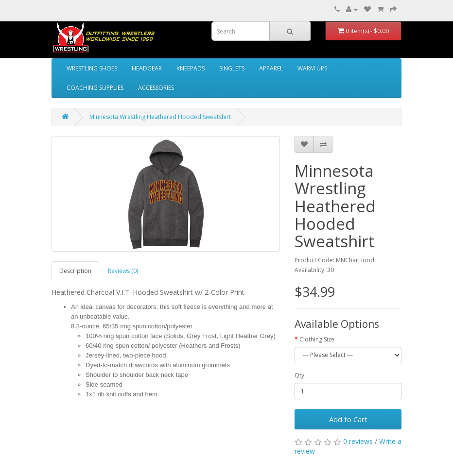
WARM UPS (312, 68)
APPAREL (271, 68)
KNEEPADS (191, 68)
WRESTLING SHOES (92, 68)
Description (75, 271)
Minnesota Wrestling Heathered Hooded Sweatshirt (160, 117)
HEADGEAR (147, 68)
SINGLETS (232, 68)
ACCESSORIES (156, 88)
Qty (299, 375)
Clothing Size (317, 339)
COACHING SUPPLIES (95, 88)
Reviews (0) (123, 271)
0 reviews (358, 441)
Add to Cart (348, 419)
